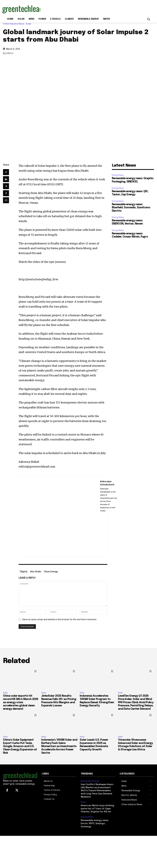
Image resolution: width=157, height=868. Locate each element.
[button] (148, 19)
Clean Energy (51, 571)
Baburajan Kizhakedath (107, 483)
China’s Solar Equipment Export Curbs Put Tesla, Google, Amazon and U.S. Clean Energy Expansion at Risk (20, 746)
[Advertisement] (75, 9)
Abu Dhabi (36, 571)
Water (84, 801)
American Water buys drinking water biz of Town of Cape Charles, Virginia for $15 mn (97, 807)
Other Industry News (14, 24)
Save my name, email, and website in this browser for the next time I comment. (60, 619)
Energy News (118, 175)
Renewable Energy (89, 781)
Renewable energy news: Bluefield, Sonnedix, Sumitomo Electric (131, 208)
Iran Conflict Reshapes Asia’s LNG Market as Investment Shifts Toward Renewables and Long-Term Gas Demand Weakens (97, 790)
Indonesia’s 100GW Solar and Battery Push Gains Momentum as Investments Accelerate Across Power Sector (59, 746)
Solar (29, 24)
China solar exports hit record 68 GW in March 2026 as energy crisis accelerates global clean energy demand (21, 702)
